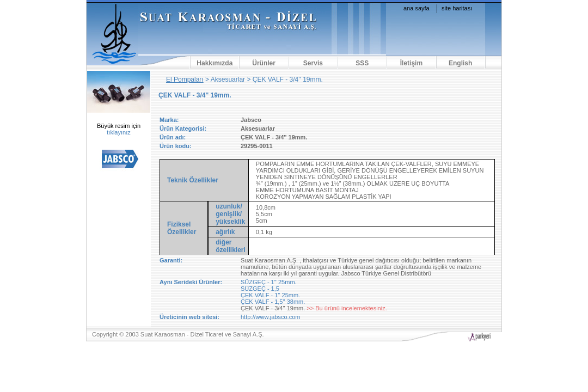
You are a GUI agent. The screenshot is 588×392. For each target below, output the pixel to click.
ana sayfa (416, 8)
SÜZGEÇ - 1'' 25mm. (269, 282)
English (460, 63)
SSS (362, 63)
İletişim (411, 63)
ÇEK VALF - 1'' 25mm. (270, 295)
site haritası (457, 8)
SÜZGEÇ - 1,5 (260, 289)
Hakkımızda (215, 63)
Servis (313, 63)
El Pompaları (185, 79)
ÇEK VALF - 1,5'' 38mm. (273, 302)
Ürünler (264, 63)
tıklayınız (118, 132)
